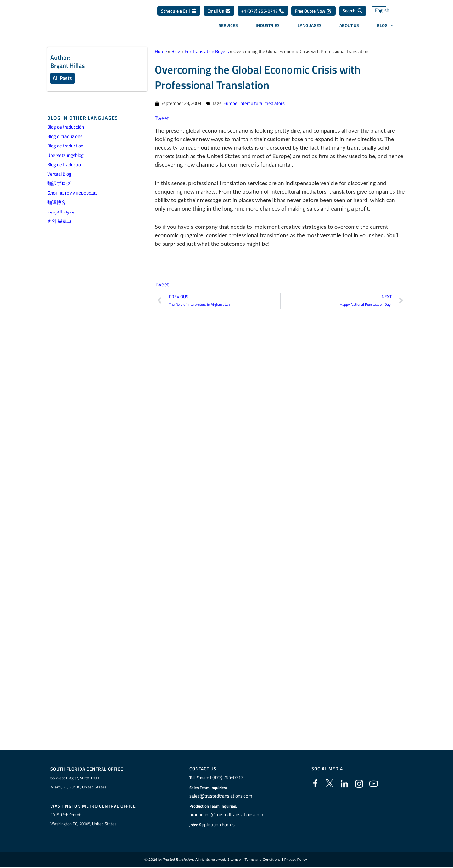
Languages (310, 27)
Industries (268, 27)
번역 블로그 (59, 222)
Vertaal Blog (59, 175)
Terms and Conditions (263, 860)
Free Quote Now (313, 13)
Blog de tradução (64, 165)
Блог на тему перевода (72, 193)
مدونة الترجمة (61, 212)
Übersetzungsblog (65, 156)
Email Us (219, 13)
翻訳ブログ (59, 184)
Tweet (162, 118)
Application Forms (219, 825)
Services (228, 27)
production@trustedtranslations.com (226, 815)
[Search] (353, 13)
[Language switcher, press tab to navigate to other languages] (389, 13)
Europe (230, 103)
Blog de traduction (65, 146)
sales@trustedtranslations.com (221, 797)
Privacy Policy (296, 860)
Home (161, 51)
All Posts (62, 78)
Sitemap (234, 860)
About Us (349, 27)
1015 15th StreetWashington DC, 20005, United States (83, 820)
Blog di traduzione (65, 137)
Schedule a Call (179, 13)
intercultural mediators (262, 103)
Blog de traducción (66, 127)
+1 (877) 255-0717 (263, 13)
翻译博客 (57, 203)
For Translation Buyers (207, 51)
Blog (385, 28)
